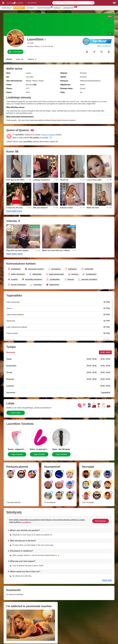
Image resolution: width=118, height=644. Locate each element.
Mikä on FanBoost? (104, 46)
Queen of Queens (48, 135)
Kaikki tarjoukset (45, 8)
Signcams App (69, 8)
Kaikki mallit (7, 8)
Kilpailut (57, 8)
